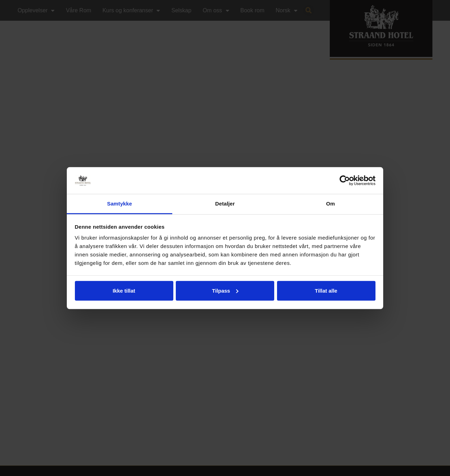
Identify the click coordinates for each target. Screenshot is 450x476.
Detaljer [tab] (225, 204)
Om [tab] (330, 204)
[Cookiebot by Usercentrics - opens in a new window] (345, 181)
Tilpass (225, 291)
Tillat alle (326, 291)
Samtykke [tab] (120, 204)
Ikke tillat (124, 291)
